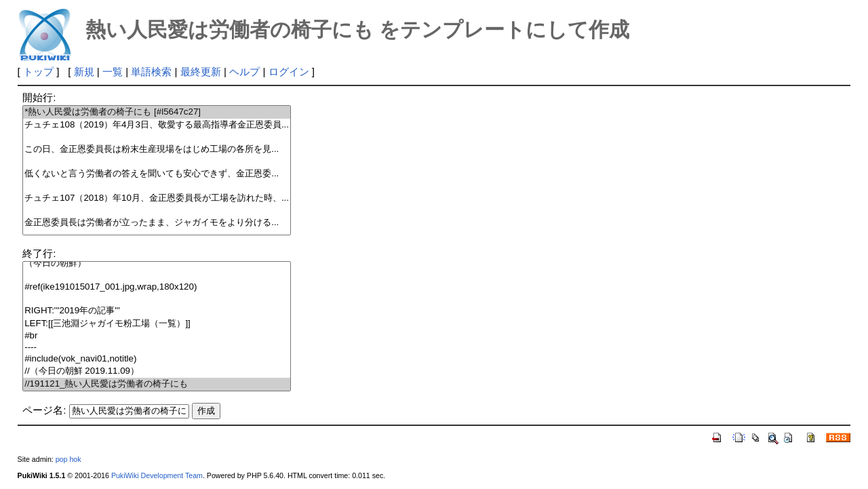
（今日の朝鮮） (157, 263)
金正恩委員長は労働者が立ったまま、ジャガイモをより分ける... (157, 223)
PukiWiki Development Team (157, 475)
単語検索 (151, 72)
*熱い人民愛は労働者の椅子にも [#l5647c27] (157, 112)
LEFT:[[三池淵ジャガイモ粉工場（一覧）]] (157, 324)
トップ (38, 72)
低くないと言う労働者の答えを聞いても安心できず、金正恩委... (157, 174)
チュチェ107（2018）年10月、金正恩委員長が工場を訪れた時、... (157, 198)
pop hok (68, 459)
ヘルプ (244, 72)
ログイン (289, 72)
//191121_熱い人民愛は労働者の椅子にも (157, 384)
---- (157, 348)
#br (157, 336)
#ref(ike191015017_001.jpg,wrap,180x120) (157, 287)
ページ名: (44, 410)
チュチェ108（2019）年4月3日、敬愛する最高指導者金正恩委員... (157, 125)
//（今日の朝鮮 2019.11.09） (157, 371)
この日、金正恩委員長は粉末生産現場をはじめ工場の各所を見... (157, 150)
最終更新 (201, 72)
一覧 (113, 72)
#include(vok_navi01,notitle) (157, 359)
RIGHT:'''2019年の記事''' (157, 311)
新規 (84, 72)
